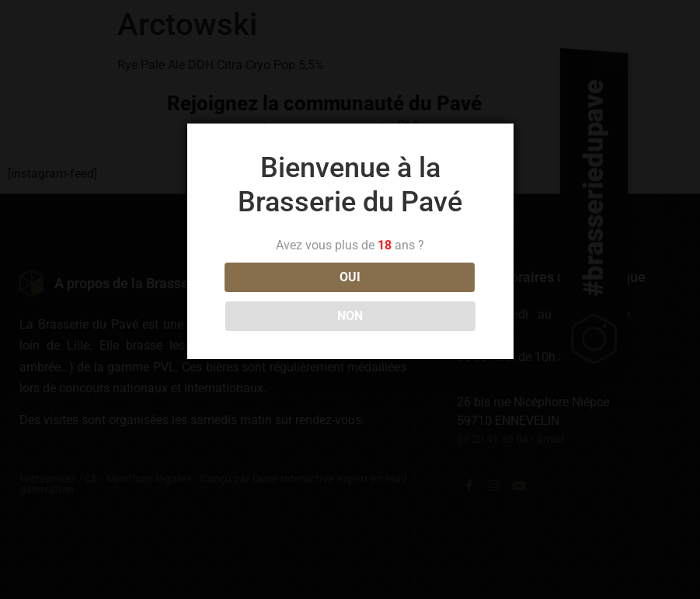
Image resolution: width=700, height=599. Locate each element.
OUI (281, 296)
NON (419, 296)
